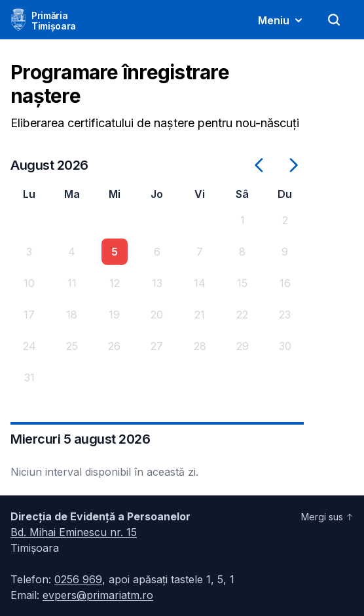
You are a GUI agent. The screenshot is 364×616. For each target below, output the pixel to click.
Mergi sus (327, 517)
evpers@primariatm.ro (98, 595)
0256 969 (78, 579)
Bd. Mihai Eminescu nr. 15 (74, 532)
